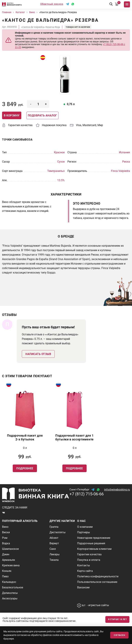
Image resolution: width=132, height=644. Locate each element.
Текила (54, 560)
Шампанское (10, 549)
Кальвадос (9, 582)
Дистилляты (57, 532)
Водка (6, 543)
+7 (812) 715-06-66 (87, 494)
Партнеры (84, 532)
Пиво (5, 576)
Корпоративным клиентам (94, 549)
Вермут (54, 543)
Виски (6, 532)
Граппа (54, 527)
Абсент (54, 538)
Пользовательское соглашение (97, 582)
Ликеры (54, 554)
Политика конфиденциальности (98, 576)
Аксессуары (10, 598)
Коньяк (7, 571)
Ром (5, 538)
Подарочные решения (91, 543)
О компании (85, 527)
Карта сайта (85, 571)
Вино (5, 527)
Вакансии (83, 587)
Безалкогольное (13, 587)
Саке (53, 549)
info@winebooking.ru (117, 490)
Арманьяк (9, 560)
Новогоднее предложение (94, 538)
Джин (6, 554)
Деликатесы (10, 593)
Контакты (84, 565)
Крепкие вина (11, 565)
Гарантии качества (89, 554)
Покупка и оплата (89, 560)
